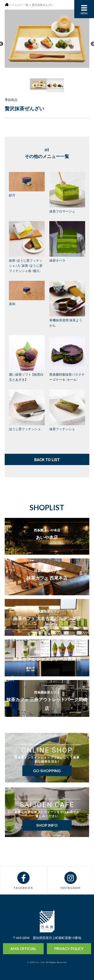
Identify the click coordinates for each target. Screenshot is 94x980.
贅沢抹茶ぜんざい (43, 5)
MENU (84, 13)
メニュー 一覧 (20, 5)
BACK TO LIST (47, 459)
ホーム (7, 5)
